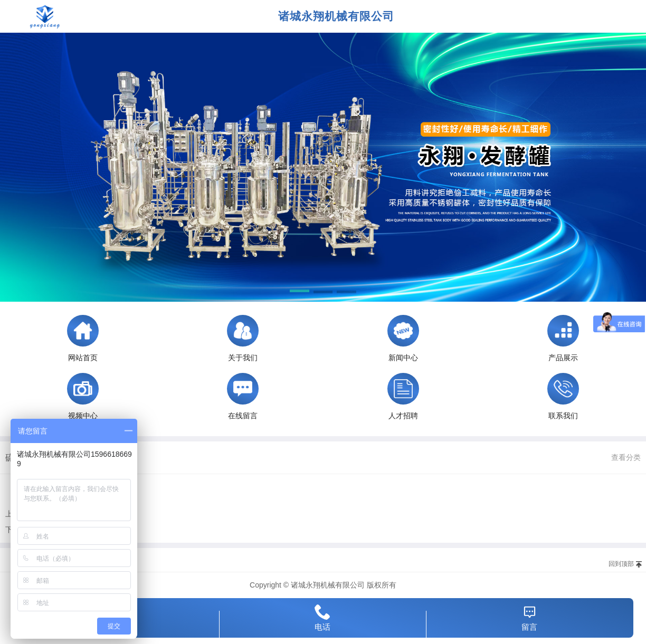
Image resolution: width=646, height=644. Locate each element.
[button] (300, 293)
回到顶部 (621, 564)
